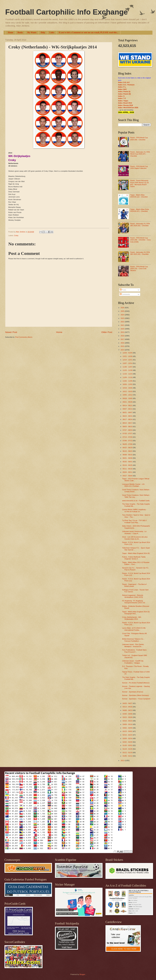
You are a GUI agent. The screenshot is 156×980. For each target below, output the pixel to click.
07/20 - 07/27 (128, 433)
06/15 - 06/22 (128, 451)
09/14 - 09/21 (128, 406)
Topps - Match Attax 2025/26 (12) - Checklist (139, 196)
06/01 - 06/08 (128, 458)
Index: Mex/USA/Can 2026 (128, 108)
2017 (123, 339)
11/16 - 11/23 (128, 374)
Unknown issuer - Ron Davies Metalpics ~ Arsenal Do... (133, 645)
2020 (123, 329)
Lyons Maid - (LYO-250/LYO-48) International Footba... (134, 629)
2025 (123, 311)
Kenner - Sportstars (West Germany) (136, 695)
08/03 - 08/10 (128, 427)
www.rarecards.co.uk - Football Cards (136, 501)
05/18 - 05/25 (128, 465)
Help (43, 33)
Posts (123, 290)
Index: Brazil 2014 (125, 103)
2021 (123, 325)
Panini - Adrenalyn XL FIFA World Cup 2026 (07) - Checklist (140, 154)
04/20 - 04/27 (128, 703)
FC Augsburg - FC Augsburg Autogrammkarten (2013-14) (134, 602)
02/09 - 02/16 (128, 738)
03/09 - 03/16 (128, 724)
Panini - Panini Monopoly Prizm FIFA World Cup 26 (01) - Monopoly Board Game (139, 184)
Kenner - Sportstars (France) (133, 692)
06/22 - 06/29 (128, 448)
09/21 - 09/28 (128, 402)
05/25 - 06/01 (128, 462)
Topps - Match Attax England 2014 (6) (136, 553)
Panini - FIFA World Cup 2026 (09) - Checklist (139, 139)
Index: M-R (122, 89)
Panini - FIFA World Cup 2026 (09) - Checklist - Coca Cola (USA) (140, 240)
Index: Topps (123, 101)
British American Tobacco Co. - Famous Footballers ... (133, 640)
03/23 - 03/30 (128, 717)
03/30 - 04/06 (128, 714)
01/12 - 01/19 (128, 753)
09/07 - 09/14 (128, 409)
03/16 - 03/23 (128, 721)
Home (11, 33)
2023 (123, 318)
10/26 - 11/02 (128, 384)
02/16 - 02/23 (128, 735)
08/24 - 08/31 (128, 416)
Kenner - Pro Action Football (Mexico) (136, 683)
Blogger (82, 974)
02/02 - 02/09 (128, 742)
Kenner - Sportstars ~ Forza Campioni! (136, 699)
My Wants (32, 33)
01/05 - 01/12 (128, 756)
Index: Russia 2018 (125, 105)
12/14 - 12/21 (128, 360)
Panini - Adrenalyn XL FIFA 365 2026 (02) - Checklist (140, 225)
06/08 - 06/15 (128, 455)
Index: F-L (122, 87)
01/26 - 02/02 (128, 745)
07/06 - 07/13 (128, 441)
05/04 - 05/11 (128, 472)
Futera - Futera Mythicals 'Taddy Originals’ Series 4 (134, 558)
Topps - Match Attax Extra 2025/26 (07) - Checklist (140, 210)
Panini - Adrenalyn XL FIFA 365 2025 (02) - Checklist (140, 253)
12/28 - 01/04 (128, 353)
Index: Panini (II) (124, 94)
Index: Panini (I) (124, 92)
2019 (123, 332)
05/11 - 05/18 (128, 469)
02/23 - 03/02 (128, 731)
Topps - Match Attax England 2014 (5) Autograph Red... (136, 613)
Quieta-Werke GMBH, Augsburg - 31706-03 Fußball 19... (134, 510)
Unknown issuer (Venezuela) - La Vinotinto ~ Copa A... (134, 532)
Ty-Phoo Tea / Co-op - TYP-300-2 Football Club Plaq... (134, 521)
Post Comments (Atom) (24, 337)
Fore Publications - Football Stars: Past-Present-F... (135, 651)
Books (20, 33)
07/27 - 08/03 (128, 430)
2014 (123, 350)
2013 (123, 761)
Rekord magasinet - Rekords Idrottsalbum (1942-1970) (133, 596)
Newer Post (11, 332)
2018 (123, 336)
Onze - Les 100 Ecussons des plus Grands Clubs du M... (135, 538)
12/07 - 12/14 (128, 363)
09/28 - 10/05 (128, 398)
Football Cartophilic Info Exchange (66, 12)
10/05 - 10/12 (128, 395)
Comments (125, 294)
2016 (123, 343)
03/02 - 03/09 (128, 728)
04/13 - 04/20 (128, 707)
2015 (123, 346)
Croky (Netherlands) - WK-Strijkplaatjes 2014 (132, 618)
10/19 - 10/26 (128, 388)
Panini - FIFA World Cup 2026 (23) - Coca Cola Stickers (139, 269)
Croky (16, 235)
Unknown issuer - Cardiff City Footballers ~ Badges (133, 662)
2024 (123, 315)
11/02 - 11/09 (128, 381)
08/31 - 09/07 (128, 412)
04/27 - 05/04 (128, 476)
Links (52, 33)
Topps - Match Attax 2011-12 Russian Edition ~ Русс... (136, 563)
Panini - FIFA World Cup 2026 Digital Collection (139, 167)
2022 (123, 322)
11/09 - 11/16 (128, 377)
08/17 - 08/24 (128, 419)
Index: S (121, 96)
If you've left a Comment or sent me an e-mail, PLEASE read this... (88, 33)
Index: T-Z (122, 98)
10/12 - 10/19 (128, 391)
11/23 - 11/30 (128, 370)
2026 (123, 308)
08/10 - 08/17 (128, 423)
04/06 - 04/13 (128, 710)
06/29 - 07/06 (128, 444)
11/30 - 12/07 (128, 367)
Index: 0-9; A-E (124, 82)
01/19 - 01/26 (128, 749)
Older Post (107, 332)
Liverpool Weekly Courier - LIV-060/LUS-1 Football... (134, 485)
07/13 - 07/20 (128, 437)
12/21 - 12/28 (128, 356)
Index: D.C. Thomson (126, 85)
